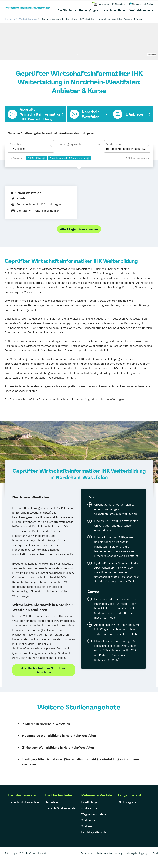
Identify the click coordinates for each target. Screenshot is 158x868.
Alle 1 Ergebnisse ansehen (79, 229)
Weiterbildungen (140, 10)
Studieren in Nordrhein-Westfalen (46, 724)
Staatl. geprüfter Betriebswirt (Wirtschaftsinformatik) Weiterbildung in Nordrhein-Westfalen (80, 762)
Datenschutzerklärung (109, 853)
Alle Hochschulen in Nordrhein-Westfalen (44, 670)
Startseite (10, 19)
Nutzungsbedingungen (137, 853)
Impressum (88, 853)
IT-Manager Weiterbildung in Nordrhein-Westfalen (58, 747)
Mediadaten (52, 802)
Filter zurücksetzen (138, 158)
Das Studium (66, 10)
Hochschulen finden (114, 10)
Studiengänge (87, 10)
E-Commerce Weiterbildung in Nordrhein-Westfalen (59, 736)
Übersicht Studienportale (23, 802)
